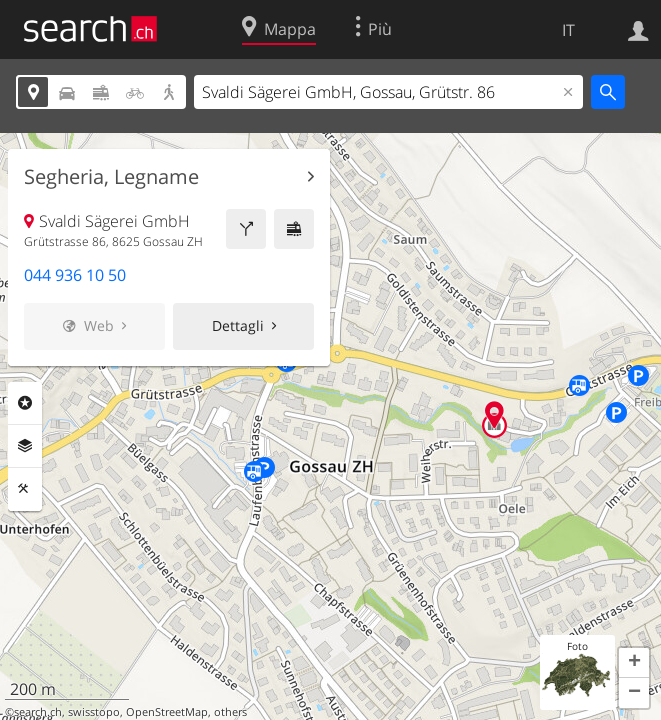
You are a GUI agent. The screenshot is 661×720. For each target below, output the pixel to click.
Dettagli (238, 325)
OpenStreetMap (167, 712)
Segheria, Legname (111, 177)
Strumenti (25, 489)
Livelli (25, 446)
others (230, 712)
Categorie (25, 403)
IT (568, 30)
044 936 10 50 (75, 275)
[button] (634, 663)
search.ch (38, 712)
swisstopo (94, 712)
